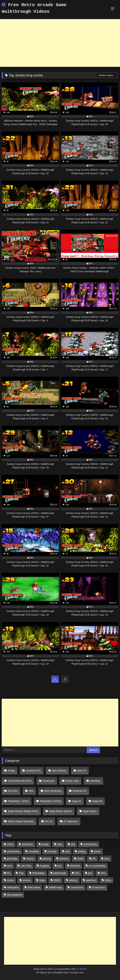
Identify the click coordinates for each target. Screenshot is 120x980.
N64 (31, 791)
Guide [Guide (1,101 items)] (80, 858)
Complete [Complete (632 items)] (34, 851)
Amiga (11, 770)
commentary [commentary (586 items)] (90, 844)
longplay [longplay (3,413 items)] (44, 866)
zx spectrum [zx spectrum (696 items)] (99, 887)
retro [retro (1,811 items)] (103, 873)
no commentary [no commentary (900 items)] (97, 866)
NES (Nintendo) (53, 791)
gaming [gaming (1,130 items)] (47, 858)
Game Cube (72, 781)
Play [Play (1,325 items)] (21, 873)
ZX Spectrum (71, 821)
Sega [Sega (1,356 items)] (42, 880)
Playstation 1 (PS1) (18, 801)
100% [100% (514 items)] (10, 844)
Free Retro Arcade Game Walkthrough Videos (34, 8)
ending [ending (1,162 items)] (82, 851)
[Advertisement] (60, 43)
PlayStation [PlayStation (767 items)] (39, 873)
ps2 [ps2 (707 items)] (90, 873)
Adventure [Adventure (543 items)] (27, 844)
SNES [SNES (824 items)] (57, 880)
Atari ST (82, 770)
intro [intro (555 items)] (107, 858)
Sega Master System (61, 811)
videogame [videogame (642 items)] (13, 887)
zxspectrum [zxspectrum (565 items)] (77, 887)
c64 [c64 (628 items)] (73, 844)
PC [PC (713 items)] (9, 873)
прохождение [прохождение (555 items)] (14, 895)
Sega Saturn (90, 811)
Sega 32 (77, 801)
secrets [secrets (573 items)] (27, 880)
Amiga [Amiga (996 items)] (45, 844)
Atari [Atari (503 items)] (60, 844)
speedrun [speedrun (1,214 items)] (91, 880)
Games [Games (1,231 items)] (30, 858)
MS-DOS (13, 791)
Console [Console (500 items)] (52, 851)
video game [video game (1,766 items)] (34, 887)
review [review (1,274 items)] (10, 880)
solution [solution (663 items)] (73, 880)
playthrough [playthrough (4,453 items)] (60, 873)
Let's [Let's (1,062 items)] (9, 866)
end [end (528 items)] (67, 851)
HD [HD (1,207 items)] (94, 858)
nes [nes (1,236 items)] (59, 866)
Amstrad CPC (33, 770)
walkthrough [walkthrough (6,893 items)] (55, 887)
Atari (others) (59, 770)
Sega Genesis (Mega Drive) (23, 811)
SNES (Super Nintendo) (21, 821)
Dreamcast (49, 781)
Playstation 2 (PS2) (50, 801)
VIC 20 (49, 821)
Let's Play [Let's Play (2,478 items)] (26, 866)
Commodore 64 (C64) (20, 781)
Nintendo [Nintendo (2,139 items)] (75, 866)
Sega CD (97, 801)
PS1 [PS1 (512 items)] (77, 873)
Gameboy (95, 781)
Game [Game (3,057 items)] (97, 851)
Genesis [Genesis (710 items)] (64, 858)
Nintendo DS (79, 791)
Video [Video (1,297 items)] (108, 880)
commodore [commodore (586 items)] (13, 851)
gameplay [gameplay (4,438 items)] (12, 858)
